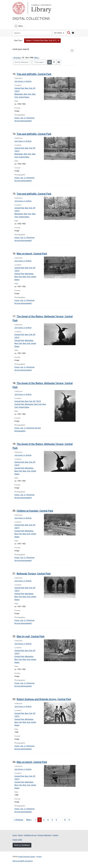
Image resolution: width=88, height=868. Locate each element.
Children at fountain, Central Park (35, 511)
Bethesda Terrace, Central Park (34, 574)
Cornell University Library (26, 857)
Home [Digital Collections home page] (15, 835)
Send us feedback (22, 845)
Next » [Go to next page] (29, 820)
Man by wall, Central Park (31, 636)
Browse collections (45, 835)
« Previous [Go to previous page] (19, 820)
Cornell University (19, 8)
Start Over (18, 41)
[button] (42, 41)
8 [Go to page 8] (65, 820)
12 (39, 62)
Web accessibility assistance (23, 861)
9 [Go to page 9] (69, 820)
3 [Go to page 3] (44, 820)
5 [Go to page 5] (52, 820)
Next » (37, 58)
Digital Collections (31, 18)
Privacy (39, 857)
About (20, 835)
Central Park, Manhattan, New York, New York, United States (25, 277)
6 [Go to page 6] (56, 820)
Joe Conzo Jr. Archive (23, 81)
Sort (21, 62)
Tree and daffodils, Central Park (34, 74)
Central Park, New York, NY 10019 (28, 401)
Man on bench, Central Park (32, 254)
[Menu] (19, 26)
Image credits (17, 840)
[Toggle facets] (72, 50)
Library (41, 8)
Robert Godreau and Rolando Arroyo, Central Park (44, 699)
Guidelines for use (30, 835)
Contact (55, 835)
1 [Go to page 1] (35, 820)
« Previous (17, 58)
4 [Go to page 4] (48, 820)
